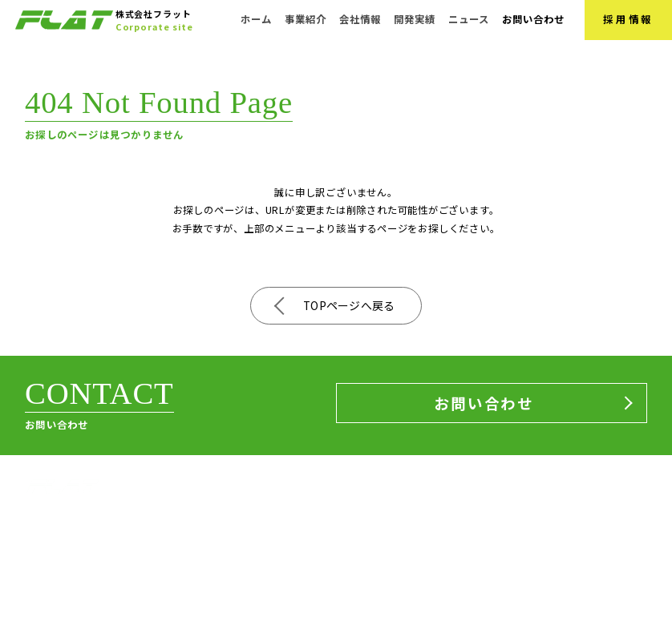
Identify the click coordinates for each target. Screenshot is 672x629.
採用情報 (628, 19)
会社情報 (360, 19)
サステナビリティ (594, 554)
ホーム (256, 19)
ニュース (469, 19)
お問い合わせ (534, 19)
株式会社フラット (63, 512)
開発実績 (415, 19)
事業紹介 (306, 19)
